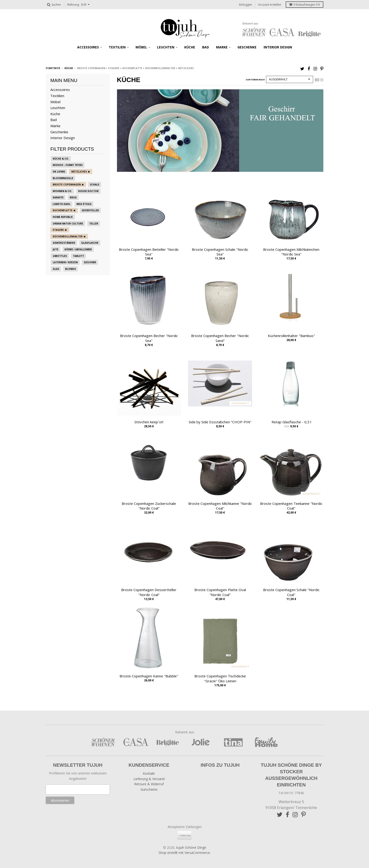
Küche (190, 47)
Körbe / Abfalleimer (78, 249)
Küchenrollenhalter (68, 236)
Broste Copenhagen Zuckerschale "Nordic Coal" (149, 506)
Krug (73, 197)
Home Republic (63, 217)
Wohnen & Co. (62, 191)
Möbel (141, 47)
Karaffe (58, 197)
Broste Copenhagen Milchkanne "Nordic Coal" (220, 506)
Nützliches (79, 172)
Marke (222, 47)
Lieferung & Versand (149, 779)
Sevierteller (90, 210)
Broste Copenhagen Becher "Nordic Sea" (149, 338)
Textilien (117, 47)
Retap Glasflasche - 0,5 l (291, 422)
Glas (56, 269)
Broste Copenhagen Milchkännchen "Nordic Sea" (291, 252)
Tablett (78, 256)
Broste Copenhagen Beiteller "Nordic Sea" (149, 252)
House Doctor (88, 191)
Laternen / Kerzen (65, 262)
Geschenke (247, 47)
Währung (73, 5)
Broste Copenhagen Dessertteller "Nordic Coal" (149, 592)
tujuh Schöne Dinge (191, 847)
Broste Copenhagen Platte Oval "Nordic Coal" (220, 592)
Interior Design (278, 47)
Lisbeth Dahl (62, 204)
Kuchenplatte (63, 210)
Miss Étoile (84, 204)
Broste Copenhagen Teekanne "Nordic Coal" (291, 506)
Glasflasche (90, 243)
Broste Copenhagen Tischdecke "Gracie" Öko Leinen (220, 678)
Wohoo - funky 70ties (68, 165)
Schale (95, 185)
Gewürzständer (64, 243)
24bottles (60, 256)
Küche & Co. (61, 159)
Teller (94, 224)
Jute (56, 249)
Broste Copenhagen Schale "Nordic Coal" (291, 592)
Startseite (53, 68)
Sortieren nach (255, 80)
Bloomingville (63, 178)
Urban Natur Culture (68, 224)
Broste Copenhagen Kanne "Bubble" (149, 676)
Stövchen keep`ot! (149, 422)
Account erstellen (270, 5)
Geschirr (90, 262)
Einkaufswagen (305, 5)
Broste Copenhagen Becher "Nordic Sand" (220, 338)
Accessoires (88, 47)
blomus (70, 269)
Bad (206, 47)
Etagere (58, 230)
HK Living (59, 172)
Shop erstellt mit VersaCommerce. (185, 853)
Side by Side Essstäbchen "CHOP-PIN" (220, 422)
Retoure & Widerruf (149, 784)
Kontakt (149, 773)
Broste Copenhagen (67, 185)
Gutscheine (149, 789)
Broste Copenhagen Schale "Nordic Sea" (220, 252)
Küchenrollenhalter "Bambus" (291, 336)
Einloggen (246, 5)
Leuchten (166, 47)
